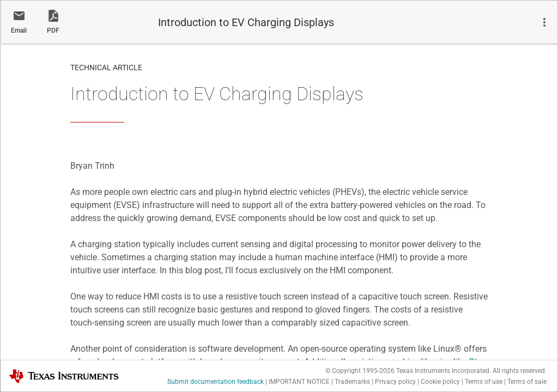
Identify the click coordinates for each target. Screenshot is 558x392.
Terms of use (484, 382)
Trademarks (352, 382)
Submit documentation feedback (216, 382)
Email (19, 30)
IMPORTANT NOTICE (299, 382)
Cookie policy (440, 382)
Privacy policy (395, 382)
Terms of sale (527, 382)
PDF (53, 30)
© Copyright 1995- (360, 371)
